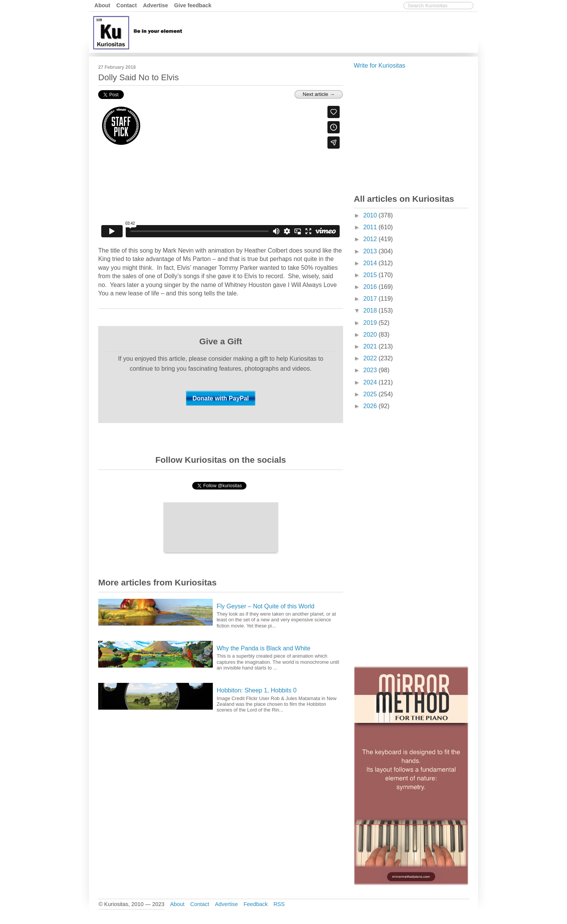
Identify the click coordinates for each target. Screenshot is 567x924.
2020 (371, 335)
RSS (279, 904)
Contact (127, 5)
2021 (371, 346)
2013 (371, 251)
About (102, 5)
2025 (371, 394)
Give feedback (193, 5)
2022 (371, 358)
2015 (371, 275)
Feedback (255, 904)
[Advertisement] (337, 32)
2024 (371, 382)
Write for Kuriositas (380, 66)
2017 (371, 299)
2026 (371, 406)
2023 (371, 370)
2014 (371, 263)
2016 (371, 287)
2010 (371, 215)
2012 (371, 239)
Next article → (319, 94)
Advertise (156, 5)
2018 (371, 310)
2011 (371, 227)
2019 (371, 323)
